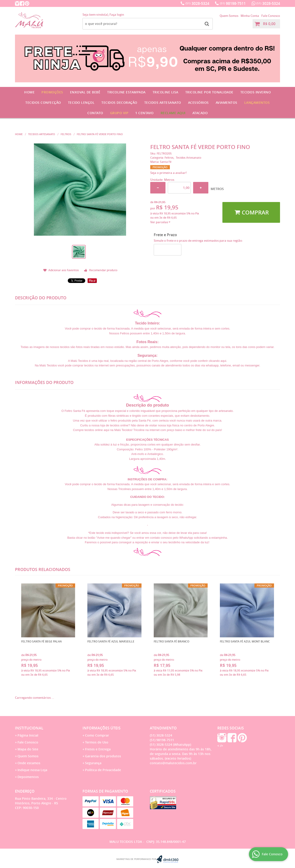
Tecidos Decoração (119, 103)
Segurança (93, 763)
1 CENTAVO (145, 113)
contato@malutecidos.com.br (173, 763)
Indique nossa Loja (32, 770)
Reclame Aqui (173, 113)
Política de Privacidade (103, 770)
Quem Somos (229, 16)
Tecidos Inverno (256, 92)
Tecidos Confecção (43, 103)
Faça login (117, 15)
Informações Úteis (102, 728)
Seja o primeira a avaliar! (168, 173)
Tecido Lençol (81, 103)
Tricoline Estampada (126, 92)
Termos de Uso (97, 742)
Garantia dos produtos (103, 756)
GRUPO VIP (119, 113)
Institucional (29, 728)
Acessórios (198, 103)
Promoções (52, 92)
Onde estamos (29, 763)
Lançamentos (257, 103)
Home (29, 92)
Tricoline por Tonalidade (209, 92)
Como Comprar (97, 735)
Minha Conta (250, 16)
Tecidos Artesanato (163, 103)
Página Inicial (28, 735)
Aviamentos (227, 103)
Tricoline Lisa (165, 92)
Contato (95, 113)
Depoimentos (28, 777)
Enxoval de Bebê (85, 92)
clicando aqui (217, 361)
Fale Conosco (271, 16)
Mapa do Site (28, 749)
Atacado (200, 113)
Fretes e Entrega (98, 749)
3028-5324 (197, 3)
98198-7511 (233, 3)
